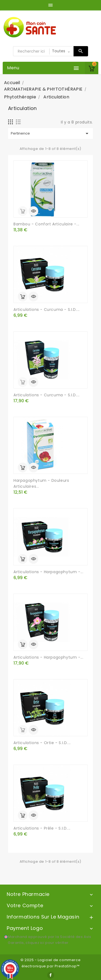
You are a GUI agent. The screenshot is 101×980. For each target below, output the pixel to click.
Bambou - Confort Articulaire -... (46, 224)
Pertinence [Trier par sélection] (50, 133)
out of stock (23, 211)
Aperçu (33, 211)
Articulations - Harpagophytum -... (48, 572)
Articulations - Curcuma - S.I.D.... (47, 310)
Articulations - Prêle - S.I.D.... (42, 828)
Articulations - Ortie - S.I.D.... (42, 743)
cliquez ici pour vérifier (47, 943)
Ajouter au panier (23, 297)
